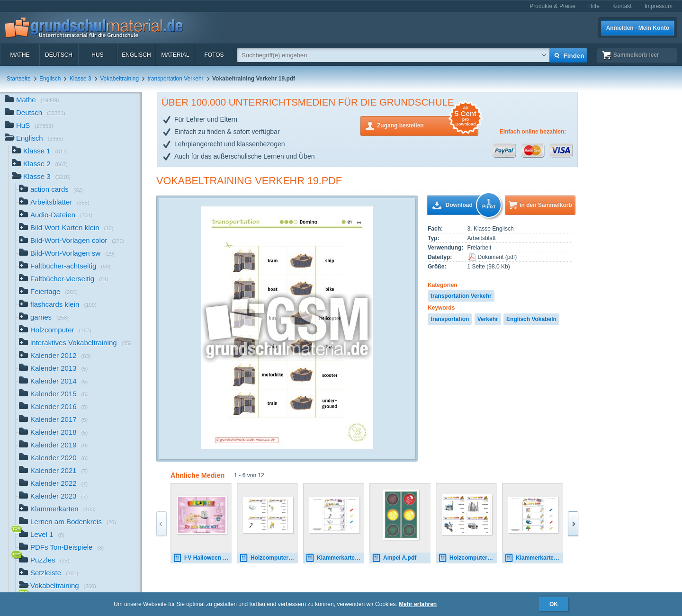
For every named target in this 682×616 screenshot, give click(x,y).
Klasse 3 (81, 79)
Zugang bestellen (428, 125)
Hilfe (594, 6)
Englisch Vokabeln (531, 319)
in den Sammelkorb (546, 205)
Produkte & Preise (552, 6)
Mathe (20, 55)
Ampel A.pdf (394, 558)
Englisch (136, 55)
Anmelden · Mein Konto (638, 28)
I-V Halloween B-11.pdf (202, 558)
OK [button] (554, 604)
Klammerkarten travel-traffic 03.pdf (534, 558)
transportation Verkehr (176, 79)
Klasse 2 (40, 165)
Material (175, 55)
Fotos (214, 55)
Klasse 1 (40, 152)
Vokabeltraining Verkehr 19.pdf (249, 181)
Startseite (19, 79)
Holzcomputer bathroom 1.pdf (269, 558)
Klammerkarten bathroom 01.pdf (335, 558)
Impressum (659, 6)
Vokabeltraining (119, 79)
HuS (97, 55)
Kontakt (622, 6)
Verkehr (488, 319)
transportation (450, 319)
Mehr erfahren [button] (418, 604)
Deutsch (59, 55)
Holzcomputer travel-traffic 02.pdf (467, 558)
